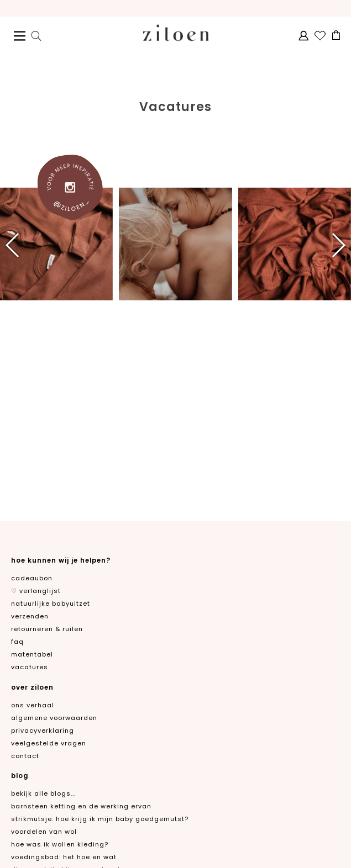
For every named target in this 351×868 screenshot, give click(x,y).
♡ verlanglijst (36, 591)
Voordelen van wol (44, 832)
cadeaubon (32, 578)
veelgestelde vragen (49, 743)
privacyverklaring (43, 731)
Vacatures (30, 667)
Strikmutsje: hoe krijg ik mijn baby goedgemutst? (100, 819)
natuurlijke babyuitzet (51, 604)
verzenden (30, 616)
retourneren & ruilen (47, 629)
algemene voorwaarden (54, 718)
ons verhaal (33, 705)
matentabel (32, 654)
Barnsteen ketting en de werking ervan (81, 806)
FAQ (17, 642)
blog (20, 776)
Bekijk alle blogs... (43, 793)
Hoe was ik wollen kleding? (60, 844)
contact (25, 756)
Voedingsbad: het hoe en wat (64, 857)
